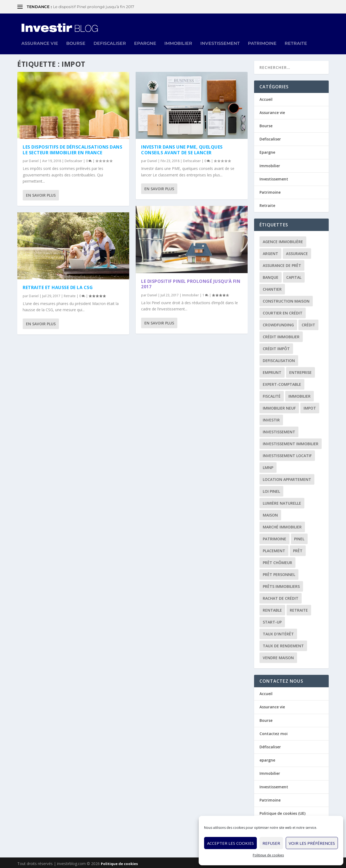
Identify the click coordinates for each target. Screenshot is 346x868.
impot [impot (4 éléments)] (310, 406)
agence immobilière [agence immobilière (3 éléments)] (283, 240)
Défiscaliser (270, 745)
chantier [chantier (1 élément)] (272, 288)
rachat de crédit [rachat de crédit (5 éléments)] (281, 597)
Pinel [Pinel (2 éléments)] (299, 537)
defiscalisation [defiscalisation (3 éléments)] (279, 359)
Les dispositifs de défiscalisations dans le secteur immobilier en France (72, 148)
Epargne (145, 37)
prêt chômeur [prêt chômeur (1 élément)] (277, 561)
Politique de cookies (268, 855)
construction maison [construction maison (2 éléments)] (286, 299)
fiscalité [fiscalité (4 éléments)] (272, 395)
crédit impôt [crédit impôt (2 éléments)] (276, 347)
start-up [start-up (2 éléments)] (272, 620)
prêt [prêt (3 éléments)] (298, 549)
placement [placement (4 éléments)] (274, 549)
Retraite (296, 37)
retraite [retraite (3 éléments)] (299, 609)
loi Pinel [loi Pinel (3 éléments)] (271, 490)
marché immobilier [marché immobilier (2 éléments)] (282, 525)
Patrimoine (262, 37)
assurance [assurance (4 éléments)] (297, 252)
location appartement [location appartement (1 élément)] (287, 478)
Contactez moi (274, 732)
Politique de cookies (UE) (282, 811)
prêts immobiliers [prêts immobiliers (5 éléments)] (281, 585)
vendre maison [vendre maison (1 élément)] (278, 656)
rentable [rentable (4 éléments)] (272, 609)
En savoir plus (41, 194)
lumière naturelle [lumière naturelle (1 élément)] (282, 502)
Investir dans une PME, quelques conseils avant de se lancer (182, 148)
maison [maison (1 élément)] (270, 513)
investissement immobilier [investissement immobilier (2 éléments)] (291, 442)
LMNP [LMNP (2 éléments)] (268, 466)
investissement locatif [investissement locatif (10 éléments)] (287, 454)
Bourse (76, 37)
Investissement (220, 37)
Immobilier (178, 37)
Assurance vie (40, 37)
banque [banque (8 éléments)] (271, 276)
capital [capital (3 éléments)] (294, 276)
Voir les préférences (312, 843)
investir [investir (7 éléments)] (271, 418)
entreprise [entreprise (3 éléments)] (300, 371)
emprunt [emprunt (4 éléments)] (272, 371)
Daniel (34, 159)
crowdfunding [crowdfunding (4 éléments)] (278, 323)
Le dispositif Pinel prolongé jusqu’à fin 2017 (94, 7)
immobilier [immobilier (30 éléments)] (300, 395)
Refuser (271, 843)
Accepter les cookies (230, 843)
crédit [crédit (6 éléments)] (308, 323)
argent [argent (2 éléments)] (270, 252)
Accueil (266, 97)
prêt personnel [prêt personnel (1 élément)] (279, 573)
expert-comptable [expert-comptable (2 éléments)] (282, 383)
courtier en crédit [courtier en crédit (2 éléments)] (283, 311)
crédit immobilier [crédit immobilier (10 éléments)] (281, 335)
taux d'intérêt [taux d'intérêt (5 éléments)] (278, 632)
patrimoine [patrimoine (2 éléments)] (275, 537)
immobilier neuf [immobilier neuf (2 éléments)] (279, 406)
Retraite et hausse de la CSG (58, 286)
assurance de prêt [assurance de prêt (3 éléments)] (282, 264)
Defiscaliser (110, 37)
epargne (267, 758)
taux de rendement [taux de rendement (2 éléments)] (283, 644)
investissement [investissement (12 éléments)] (279, 430)
